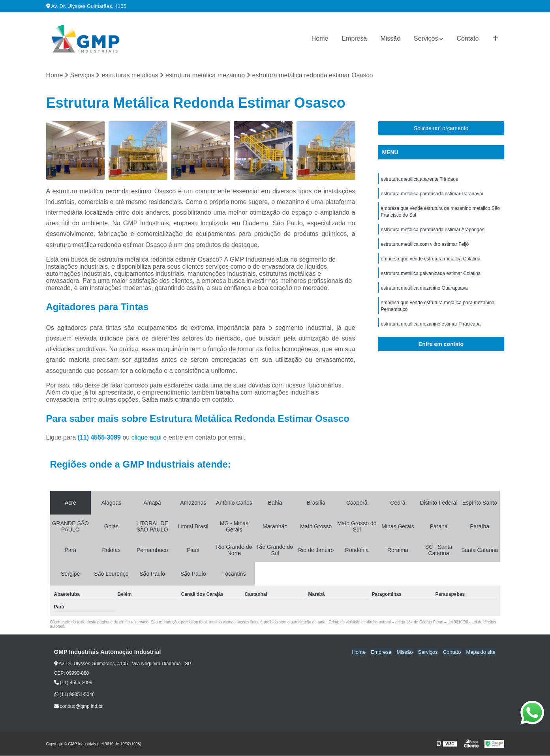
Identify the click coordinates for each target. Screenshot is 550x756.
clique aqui (147, 438)
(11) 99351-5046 (74, 695)
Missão (390, 38)
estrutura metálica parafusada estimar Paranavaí (432, 195)
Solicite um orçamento (441, 129)
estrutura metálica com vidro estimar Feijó (425, 247)
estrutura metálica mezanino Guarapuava (424, 292)
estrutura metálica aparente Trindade (420, 180)
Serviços (426, 38)
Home (320, 38)
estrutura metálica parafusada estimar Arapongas (433, 232)
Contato (467, 38)
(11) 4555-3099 (100, 438)
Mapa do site (481, 652)
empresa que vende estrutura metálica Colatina (431, 262)
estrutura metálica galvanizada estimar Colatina (431, 277)
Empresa (354, 38)
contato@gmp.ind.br (79, 707)
